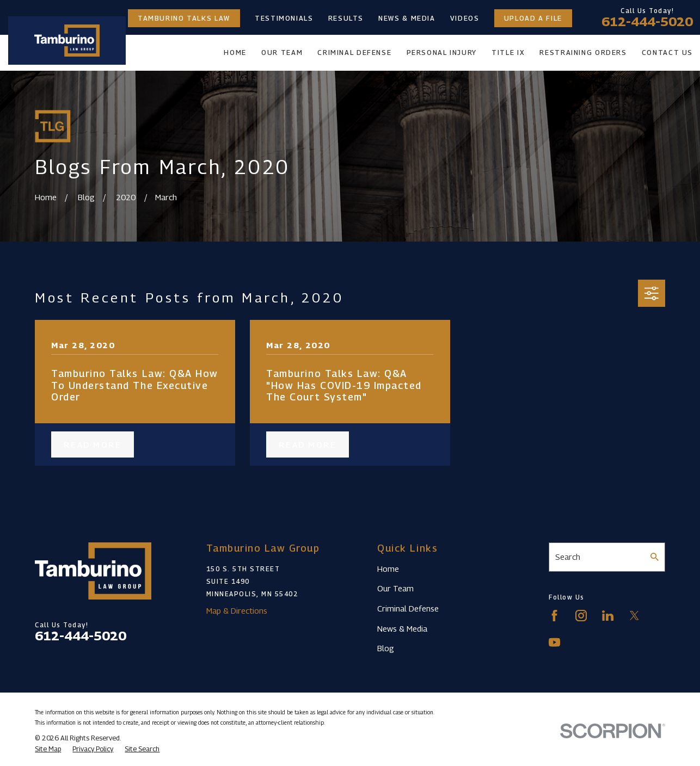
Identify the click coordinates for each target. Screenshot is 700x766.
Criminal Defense (408, 608)
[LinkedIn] (608, 616)
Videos (465, 18)
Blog (386, 648)
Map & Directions (237, 610)
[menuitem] (48, 749)
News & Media (407, 18)
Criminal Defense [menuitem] (354, 52)
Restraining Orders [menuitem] (583, 52)
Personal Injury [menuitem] (442, 52)
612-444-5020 (647, 22)
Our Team (395, 588)
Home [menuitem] (235, 52)
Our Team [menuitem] (282, 52)
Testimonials (284, 18)
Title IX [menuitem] (508, 52)
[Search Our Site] (655, 557)
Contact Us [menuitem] (667, 52)
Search (568, 557)
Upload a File (533, 18)
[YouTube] (554, 642)
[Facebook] (554, 616)
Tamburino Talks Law (184, 18)
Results (346, 18)
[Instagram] (581, 616)
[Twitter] (634, 616)
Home (388, 569)
